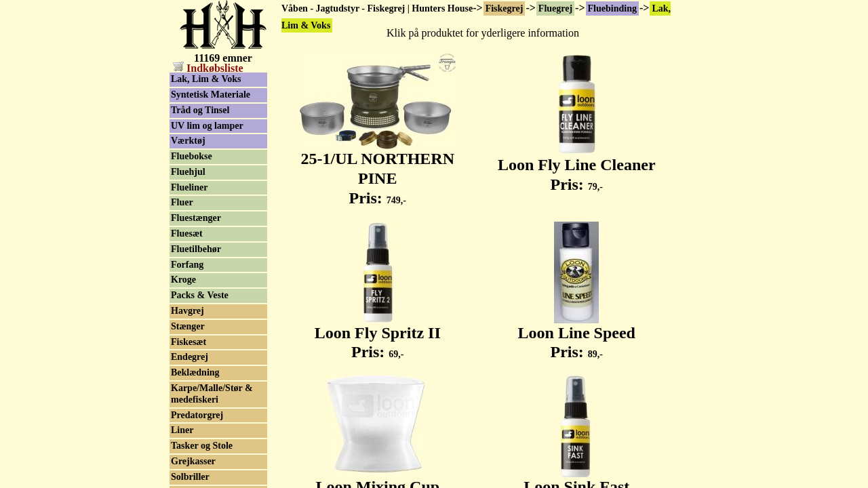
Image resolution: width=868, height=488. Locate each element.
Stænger (188, 326)
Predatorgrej (197, 415)
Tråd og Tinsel (200, 110)
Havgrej (188, 311)
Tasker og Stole (202, 446)
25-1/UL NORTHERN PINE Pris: (378, 171)
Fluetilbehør (196, 249)
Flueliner (189, 187)
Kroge (183, 280)
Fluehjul (188, 172)
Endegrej (190, 357)
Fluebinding (612, 8)
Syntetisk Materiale (211, 95)
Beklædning (195, 372)
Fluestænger (196, 218)
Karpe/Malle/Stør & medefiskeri (212, 394)
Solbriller (190, 477)
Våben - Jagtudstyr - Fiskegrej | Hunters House (377, 8)
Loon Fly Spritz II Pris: (378, 335)
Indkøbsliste (208, 68)
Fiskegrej (505, 8)
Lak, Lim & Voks (206, 79)
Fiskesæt (189, 342)
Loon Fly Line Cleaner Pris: (577, 167)
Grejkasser (193, 461)
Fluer (182, 202)
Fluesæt (187, 233)
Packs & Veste (200, 295)
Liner (182, 430)
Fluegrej (555, 8)
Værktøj (188, 141)
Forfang (187, 265)
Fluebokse (192, 156)
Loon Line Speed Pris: (577, 335)
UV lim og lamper (207, 126)
